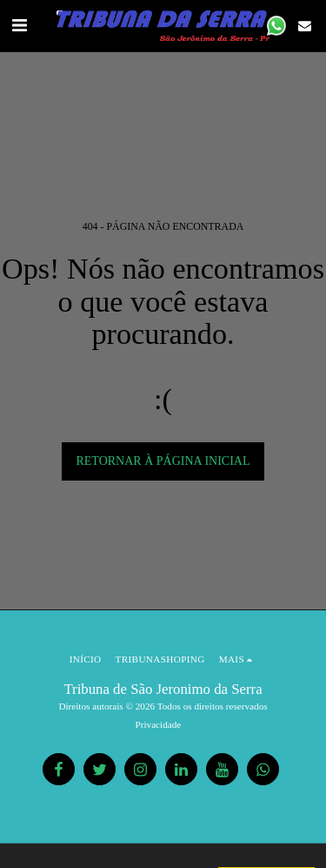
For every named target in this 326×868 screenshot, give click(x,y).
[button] (19, 25)
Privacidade (159, 724)
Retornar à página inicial (163, 461)
